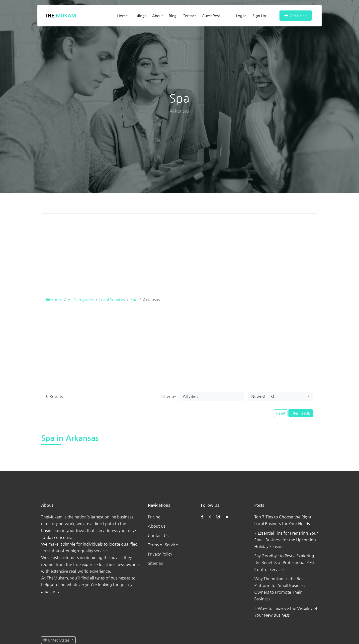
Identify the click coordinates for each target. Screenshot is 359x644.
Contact (189, 16)
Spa (134, 300)
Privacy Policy (160, 554)
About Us (157, 526)
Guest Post (211, 16)
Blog (173, 16)
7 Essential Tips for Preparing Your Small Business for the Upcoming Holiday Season (286, 540)
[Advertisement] (179, 252)
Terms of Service (163, 545)
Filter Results (301, 413)
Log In (238, 16)
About (157, 16)
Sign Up (259, 16)
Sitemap (156, 563)
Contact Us (158, 536)
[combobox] (212, 396)
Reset (281, 413)
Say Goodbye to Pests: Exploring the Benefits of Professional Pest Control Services (284, 562)
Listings (140, 16)
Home (122, 16)
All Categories (81, 300)
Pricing (154, 517)
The (60, 16)
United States (57, 640)
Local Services (112, 300)
